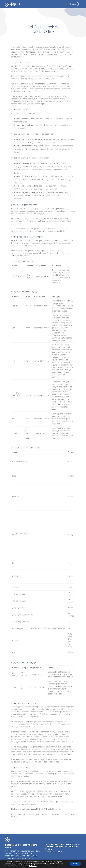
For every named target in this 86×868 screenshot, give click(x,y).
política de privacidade (60, 49)
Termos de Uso (73, 844)
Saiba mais (33, 866)
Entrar (74, 4)
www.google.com (43, 276)
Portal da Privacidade (54, 844)
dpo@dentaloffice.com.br (51, 809)
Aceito (75, 864)
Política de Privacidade (56, 847)
